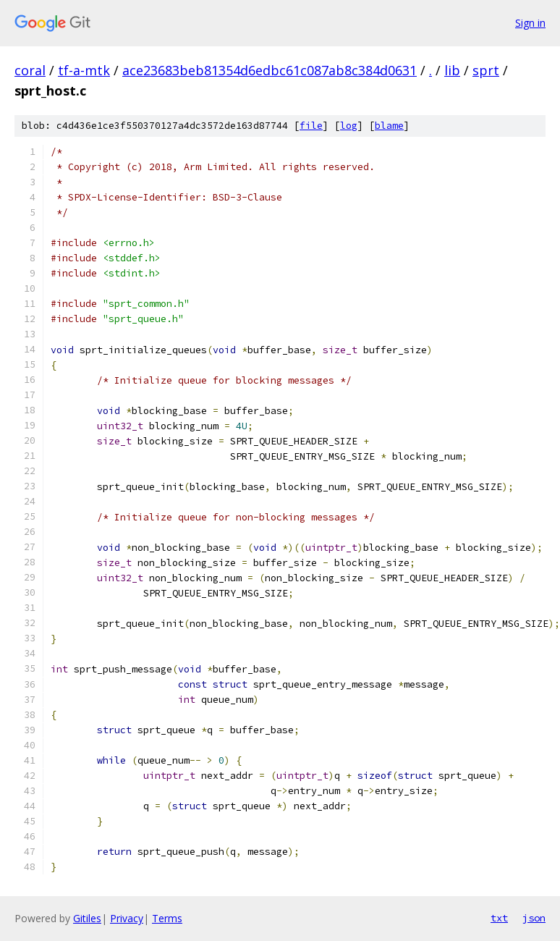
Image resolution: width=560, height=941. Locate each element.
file (311, 126)
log (349, 126)
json (534, 918)
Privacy (127, 918)
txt (499, 918)
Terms (167, 918)
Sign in (530, 23)
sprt (486, 70)
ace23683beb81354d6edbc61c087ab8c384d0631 (270, 70)
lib (452, 70)
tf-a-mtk (84, 70)
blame (389, 126)
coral (30, 70)
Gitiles (87, 918)
